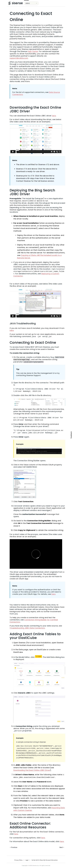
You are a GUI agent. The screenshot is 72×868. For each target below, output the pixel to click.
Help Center (33, 51)
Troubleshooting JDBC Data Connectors (27, 628)
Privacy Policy (19, 860)
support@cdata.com (19, 58)
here (54, 116)
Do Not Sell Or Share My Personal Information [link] (45, 860)
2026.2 (28, 3)
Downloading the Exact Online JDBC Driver (32, 770)
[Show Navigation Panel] (68, 3)
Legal (27, 860)
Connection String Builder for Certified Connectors (34, 621)
